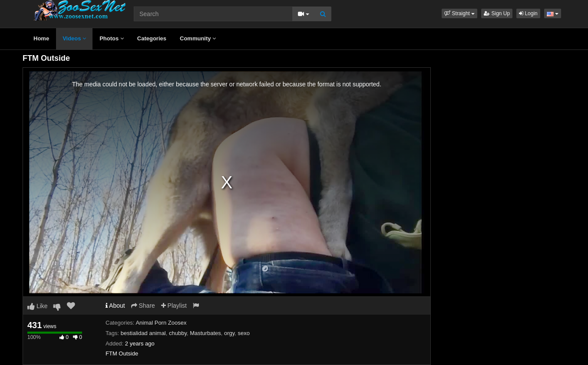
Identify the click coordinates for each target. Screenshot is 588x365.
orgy (229, 333)
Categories (152, 38)
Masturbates (205, 333)
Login (528, 13)
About (115, 306)
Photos (112, 38)
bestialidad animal (143, 333)
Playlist (174, 306)
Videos (74, 38)
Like (38, 306)
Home (41, 38)
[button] (459, 13)
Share (143, 306)
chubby (178, 333)
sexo (244, 333)
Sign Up (497, 13)
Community (198, 38)
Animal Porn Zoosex (161, 323)
